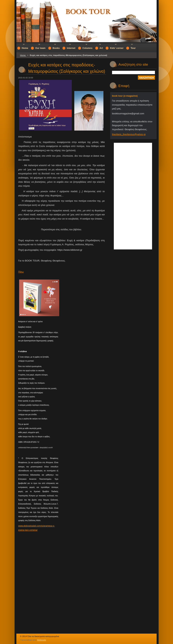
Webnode (42, 640)
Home (23, 55)
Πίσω (21, 272)
